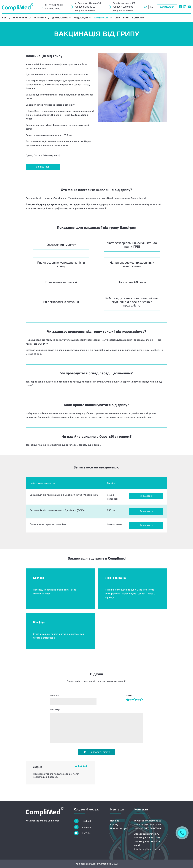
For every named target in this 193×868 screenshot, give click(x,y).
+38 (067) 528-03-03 (123, 7)
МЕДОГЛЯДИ (81, 18)
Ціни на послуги (119, 828)
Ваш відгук (55, 710)
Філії (4, 18)
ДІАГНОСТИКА (60, 18)
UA (146, 7)
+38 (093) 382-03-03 (85, 10)
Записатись (43, 167)
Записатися (167, 7)
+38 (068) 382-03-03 (85, 7)
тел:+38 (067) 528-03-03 (147, 838)
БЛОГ (126, 18)
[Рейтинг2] (129, 700)
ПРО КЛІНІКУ (20, 18)
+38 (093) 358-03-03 (123, 10)
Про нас (115, 821)
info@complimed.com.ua (147, 849)
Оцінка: (129, 695)
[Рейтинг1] (128, 700)
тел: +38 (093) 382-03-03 (148, 828)
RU (152, 7)
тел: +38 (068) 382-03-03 (148, 825)
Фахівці (114, 825)
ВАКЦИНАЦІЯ (101, 18)
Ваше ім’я (54, 695)
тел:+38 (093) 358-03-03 (147, 841)
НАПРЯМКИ (40, 18)
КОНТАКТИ (138, 18)
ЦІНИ (117, 18)
